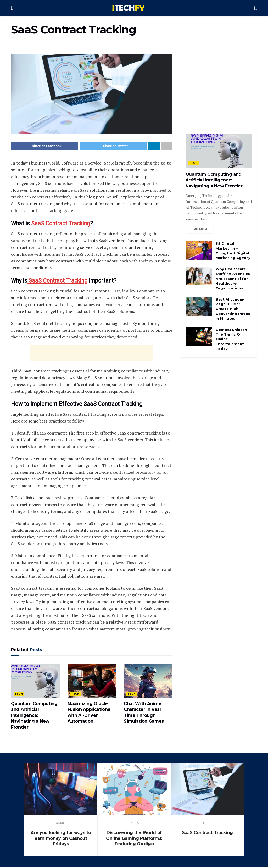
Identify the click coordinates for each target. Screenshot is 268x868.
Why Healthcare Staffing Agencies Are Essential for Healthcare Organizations (233, 280)
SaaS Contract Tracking (61, 225)
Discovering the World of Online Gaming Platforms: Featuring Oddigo (134, 840)
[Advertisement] (92, 355)
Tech (19, 695)
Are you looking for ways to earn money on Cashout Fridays (61, 840)
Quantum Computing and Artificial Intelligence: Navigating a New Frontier (34, 717)
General (134, 824)
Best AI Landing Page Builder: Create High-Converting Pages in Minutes (233, 310)
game (60, 824)
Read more (199, 230)
